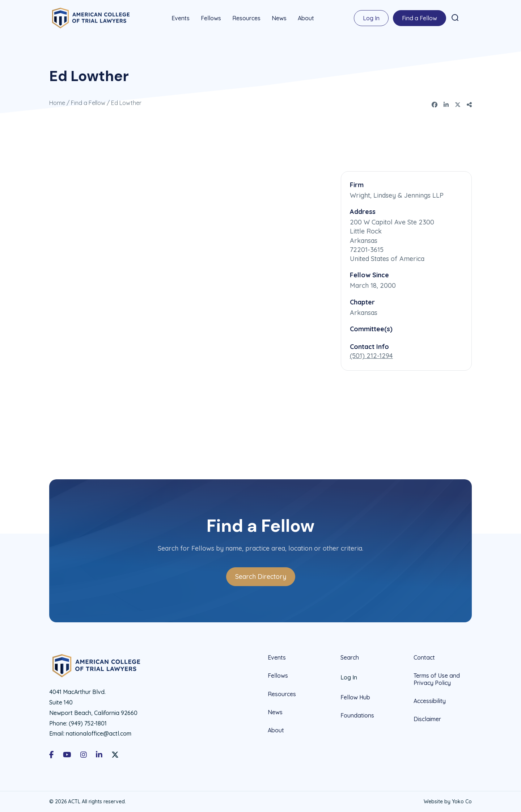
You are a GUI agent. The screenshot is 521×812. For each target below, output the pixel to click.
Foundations (357, 715)
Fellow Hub (355, 697)
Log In (371, 18)
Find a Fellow (420, 18)
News (279, 18)
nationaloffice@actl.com (99, 733)
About (306, 18)
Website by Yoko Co (448, 801)
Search (350, 658)
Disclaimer (427, 719)
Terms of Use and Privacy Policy (437, 679)
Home (57, 103)
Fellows (211, 18)
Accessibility (430, 700)
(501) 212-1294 (371, 356)
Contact (424, 658)
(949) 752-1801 (88, 723)
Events (181, 18)
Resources (246, 18)
